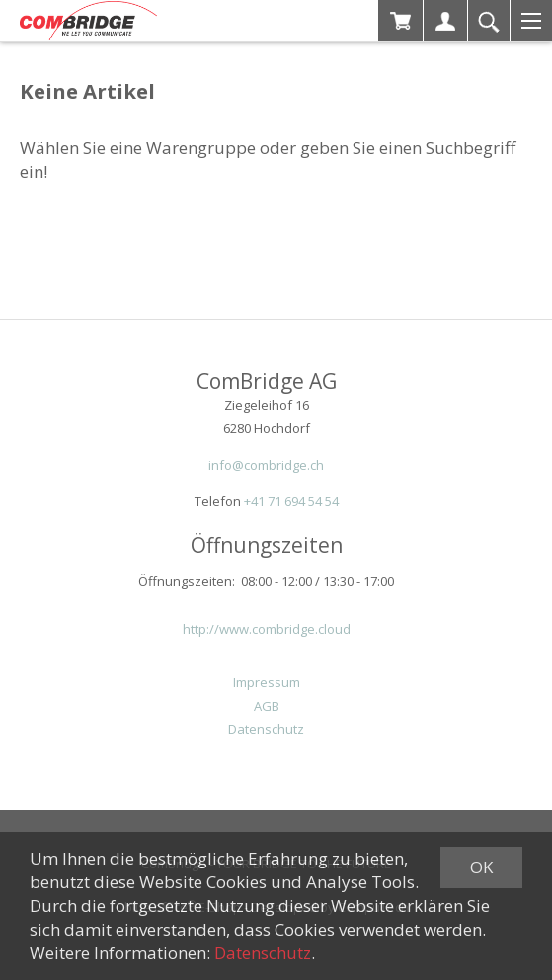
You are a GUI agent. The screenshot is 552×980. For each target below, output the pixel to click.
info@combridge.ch (266, 465)
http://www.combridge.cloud (267, 629)
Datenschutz (266, 729)
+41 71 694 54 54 (291, 501)
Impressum (267, 682)
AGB (267, 706)
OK (481, 867)
